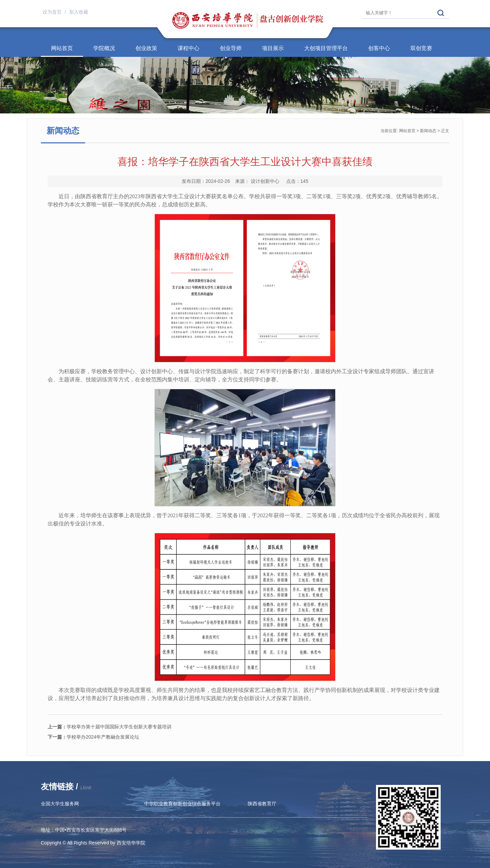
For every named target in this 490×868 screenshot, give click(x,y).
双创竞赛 (421, 48)
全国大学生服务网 (60, 804)
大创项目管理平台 (326, 48)
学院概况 (104, 48)
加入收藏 (79, 12)
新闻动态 (428, 131)
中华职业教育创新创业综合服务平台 (182, 804)
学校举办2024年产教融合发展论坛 (93, 737)
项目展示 (273, 48)
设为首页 (53, 12)
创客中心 (379, 48)
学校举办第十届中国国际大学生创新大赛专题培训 (110, 727)
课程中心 (189, 48)
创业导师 (231, 48)
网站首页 (62, 48)
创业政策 (146, 48)
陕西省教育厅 (262, 804)
